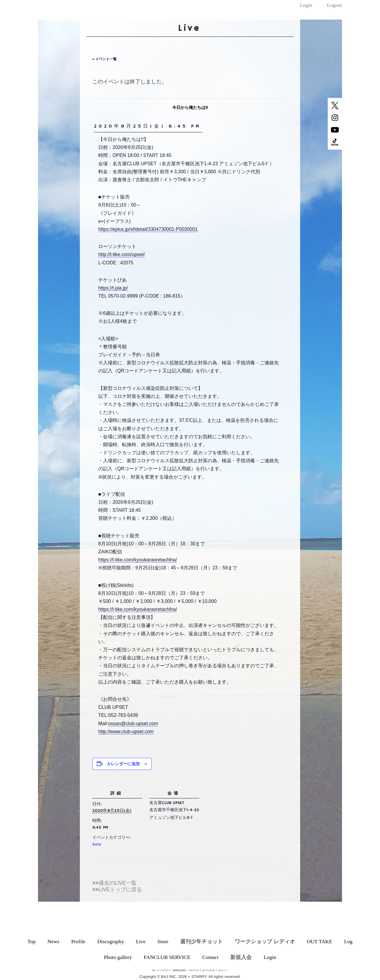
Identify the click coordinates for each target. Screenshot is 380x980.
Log (348, 941)
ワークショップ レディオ (265, 941)
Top (32, 941)
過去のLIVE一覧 (118, 883)
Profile (78, 941)
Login (306, 5)
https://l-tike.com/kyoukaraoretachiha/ (138, 560)
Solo (97, 844)
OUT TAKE (320, 941)
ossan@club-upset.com (133, 724)
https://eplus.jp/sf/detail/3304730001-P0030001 (148, 229)
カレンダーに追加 (123, 764)
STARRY (164, 970)
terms (194, 970)
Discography (111, 941)
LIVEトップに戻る (120, 890)
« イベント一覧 (104, 59)
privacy (208, 970)
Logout (334, 5)
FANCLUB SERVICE (167, 957)
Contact (210, 957)
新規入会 (241, 957)
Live (141, 941)
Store (163, 941)
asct (221, 970)
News (53, 941)
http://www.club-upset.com (126, 732)
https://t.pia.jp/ (113, 288)
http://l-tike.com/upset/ (122, 254)
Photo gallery (118, 957)
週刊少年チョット (202, 941)
